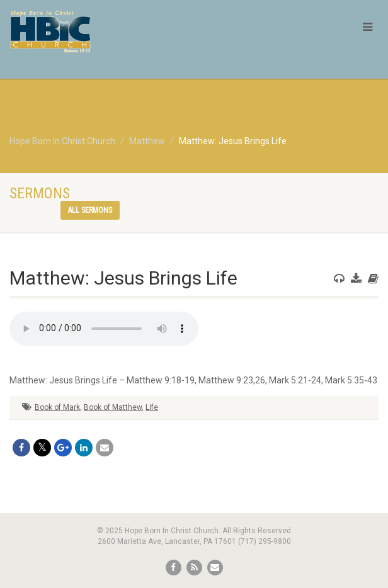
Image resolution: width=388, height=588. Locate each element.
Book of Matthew (113, 407)
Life (152, 407)
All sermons (90, 210)
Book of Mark (57, 407)
